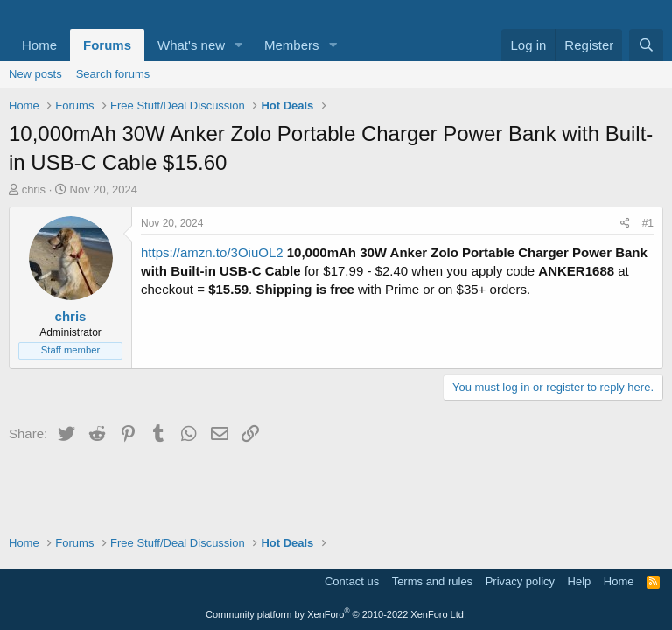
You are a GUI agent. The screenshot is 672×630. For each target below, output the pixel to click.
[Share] (625, 224)
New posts (35, 74)
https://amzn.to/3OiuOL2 (212, 252)
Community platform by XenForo (336, 614)
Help (580, 581)
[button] (239, 45)
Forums (107, 45)
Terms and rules (432, 581)
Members (292, 45)
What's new (191, 45)
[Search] (646, 45)
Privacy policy (520, 581)
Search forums (113, 74)
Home (39, 45)
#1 (648, 223)
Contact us (352, 581)
